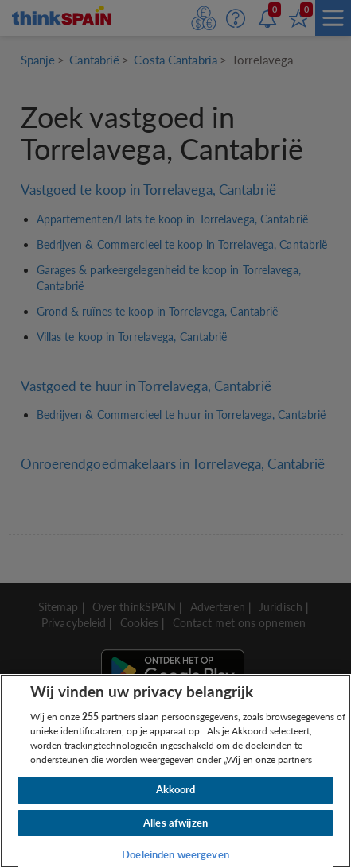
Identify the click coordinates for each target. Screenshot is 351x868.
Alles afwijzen (175, 823)
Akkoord (176, 789)
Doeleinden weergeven (175, 854)
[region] (175, 771)
